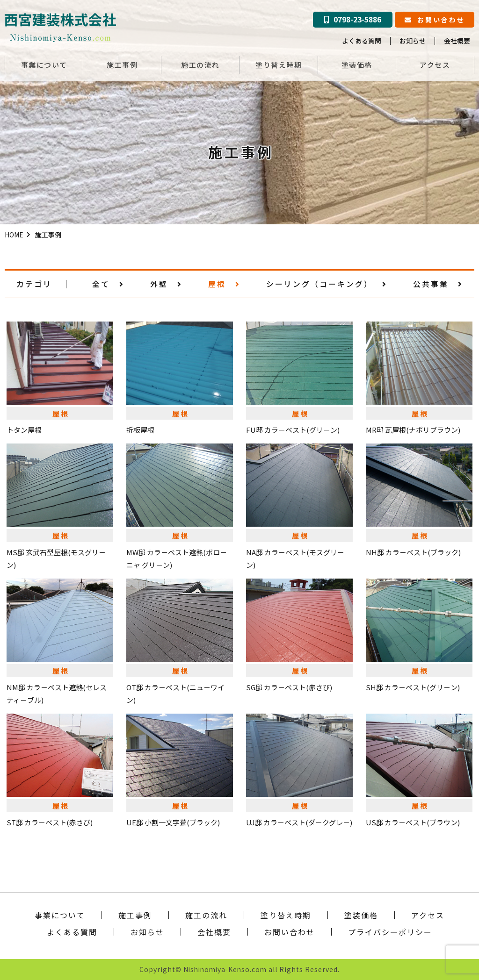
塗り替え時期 (279, 65)
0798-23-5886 (353, 20)
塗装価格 (357, 65)
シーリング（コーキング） (327, 284)
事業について (44, 65)
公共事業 (438, 284)
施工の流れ (200, 65)
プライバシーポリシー (390, 931)
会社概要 (457, 41)
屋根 (224, 284)
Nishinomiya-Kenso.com (225, 969)
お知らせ (413, 41)
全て (108, 284)
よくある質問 (362, 41)
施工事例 (122, 65)
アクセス (435, 65)
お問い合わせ (435, 20)
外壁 (166, 284)
